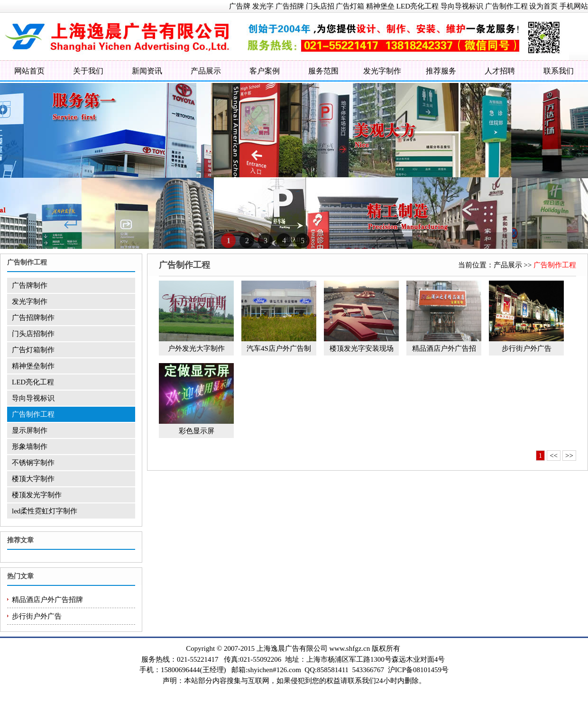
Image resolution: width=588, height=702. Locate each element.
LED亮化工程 (418, 6)
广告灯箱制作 (33, 350)
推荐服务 (441, 71)
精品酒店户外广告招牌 (47, 600)
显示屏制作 (30, 430)
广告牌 (240, 6)
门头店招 (320, 6)
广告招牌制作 (33, 318)
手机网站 (574, 6)
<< (554, 456)
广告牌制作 (30, 285)
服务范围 (323, 71)
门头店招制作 (33, 334)
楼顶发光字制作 (37, 495)
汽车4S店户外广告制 (279, 348)
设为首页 (543, 6)
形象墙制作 (30, 447)
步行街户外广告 (37, 616)
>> (569, 456)
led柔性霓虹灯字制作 (45, 511)
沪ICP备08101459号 (418, 670)
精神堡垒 (380, 6)
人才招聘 (500, 71)
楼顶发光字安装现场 (362, 348)
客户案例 (265, 71)
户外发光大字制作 (196, 348)
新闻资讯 (147, 71)
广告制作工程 (506, 6)
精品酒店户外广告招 (444, 348)
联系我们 (559, 71)
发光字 (263, 6)
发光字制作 (382, 71)
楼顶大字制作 (33, 479)
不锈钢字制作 (33, 463)
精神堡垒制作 (33, 366)
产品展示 (206, 71)
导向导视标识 (462, 6)
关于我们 (88, 71)
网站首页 (29, 71)
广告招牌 (290, 6)
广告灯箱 (350, 6)
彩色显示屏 (197, 431)
